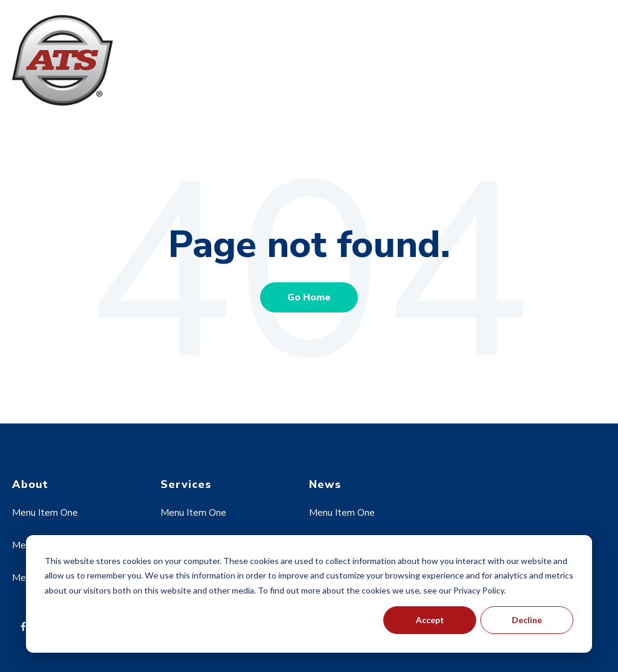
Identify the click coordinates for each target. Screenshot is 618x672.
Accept (430, 620)
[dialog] (309, 594)
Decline (527, 620)
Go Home (309, 297)
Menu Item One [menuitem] (45, 513)
